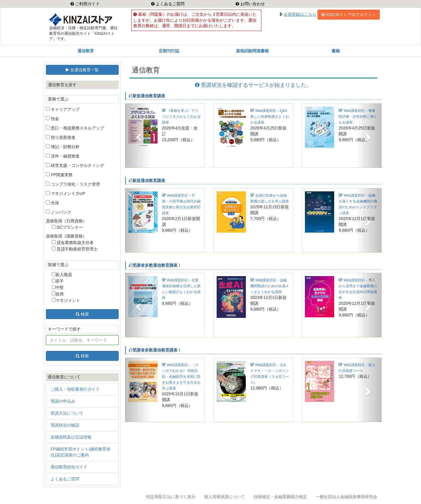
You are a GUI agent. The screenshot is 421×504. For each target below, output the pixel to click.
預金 (52, 119)
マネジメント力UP (65, 193)
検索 (82, 314)
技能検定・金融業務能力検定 (280, 497)
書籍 (336, 51)
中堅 (58, 287)
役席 (58, 294)
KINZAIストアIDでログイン (349, 15)
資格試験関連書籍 (252, 51)
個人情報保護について (225, 497)
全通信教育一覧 (82, 70)
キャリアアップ (63, 109)
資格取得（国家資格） (66, 236)
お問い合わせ (252, 4)
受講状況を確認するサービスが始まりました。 (253, 85)
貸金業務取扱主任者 (73, 243)
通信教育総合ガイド (69, 467)
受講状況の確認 (65, 425)
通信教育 (86, 51)
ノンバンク (59, 212)
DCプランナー (67, 227)
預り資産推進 (61, 137)
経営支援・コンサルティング (75, 165)
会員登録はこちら (300, 14)
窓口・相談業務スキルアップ (75, 128)
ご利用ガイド (87, 4)
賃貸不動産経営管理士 (75, 249)
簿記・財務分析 (63, 147)
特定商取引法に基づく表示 (171, 497)
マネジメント (66, 300)
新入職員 (62, 275)
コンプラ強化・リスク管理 (73, 184)
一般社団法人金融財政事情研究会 (346, 497)
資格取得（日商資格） (66, 221)
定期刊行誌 (169, 51)
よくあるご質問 (170, 4)
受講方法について (67, 413)
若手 (58, 281)
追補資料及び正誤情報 (71, 437)
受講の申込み (63, 401)
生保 (52, 203)
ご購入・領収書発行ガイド (75, 389)
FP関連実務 (59, 175)
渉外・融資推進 (63, 156)
